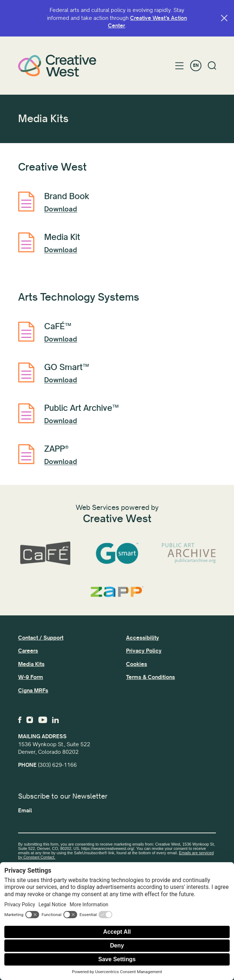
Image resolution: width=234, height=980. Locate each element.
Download (61, 209)
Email (25, 811)
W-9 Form (31, 677)
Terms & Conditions (151, 677)
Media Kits (31, 664)
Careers (28, 651)
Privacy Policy (144, 651)
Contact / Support (41, 638)
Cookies (137, 664)
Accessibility (143, 638)
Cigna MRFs (33, 691)
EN (196, 66)
